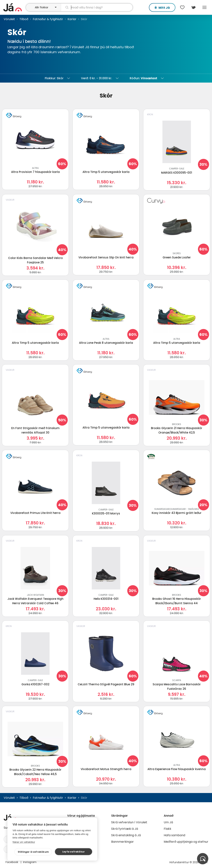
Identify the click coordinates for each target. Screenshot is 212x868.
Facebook (12, 862)
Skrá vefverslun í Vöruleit (129, 822)
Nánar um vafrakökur (24, 842)
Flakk (168, 829)
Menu (205, 7)
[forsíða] (14, 7)
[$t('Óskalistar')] (182, 7)
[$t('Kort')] (194, 7)
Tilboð (24, 19)
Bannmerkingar (122, 842)
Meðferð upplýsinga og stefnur (186, 842)
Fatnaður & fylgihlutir (48, 19)
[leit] (97, 7)
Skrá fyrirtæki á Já (125, 829)
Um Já (168, 822)
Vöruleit (9, 19)
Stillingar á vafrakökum (37, 852)
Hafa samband (174, 835)
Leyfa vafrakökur (74, 852)
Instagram (30, 862)
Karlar (72, 19)
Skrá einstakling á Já (126, 835)
